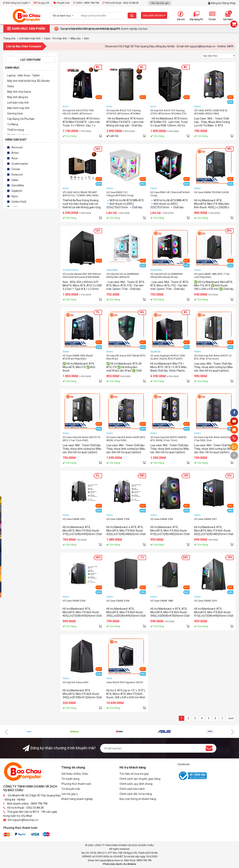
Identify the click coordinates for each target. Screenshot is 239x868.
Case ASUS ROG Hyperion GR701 (125, 682)
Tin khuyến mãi (71, 789)
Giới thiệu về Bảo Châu (75, 774)
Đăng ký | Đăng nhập (223, 3)
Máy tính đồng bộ (18, 97)
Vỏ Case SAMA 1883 (162, 601)
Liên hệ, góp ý (70, 794)
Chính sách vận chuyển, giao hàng (140, 779)
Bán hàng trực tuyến (17, 3)
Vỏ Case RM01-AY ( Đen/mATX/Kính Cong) (170, 194)
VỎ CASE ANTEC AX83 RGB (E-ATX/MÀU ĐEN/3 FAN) (211, 112)
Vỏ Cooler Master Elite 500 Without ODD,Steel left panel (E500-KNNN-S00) (82, 276)
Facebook (184, 764)
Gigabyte (17, 191)
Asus (15, 158)
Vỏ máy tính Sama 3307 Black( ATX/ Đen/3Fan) (126, 357)
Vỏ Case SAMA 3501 (205, 519)
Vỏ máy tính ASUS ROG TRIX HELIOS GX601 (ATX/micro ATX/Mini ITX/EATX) (78, 112)
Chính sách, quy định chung (136, 784)
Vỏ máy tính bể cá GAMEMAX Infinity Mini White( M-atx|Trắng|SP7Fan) (123, 276)
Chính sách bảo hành (132, 789)
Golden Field (19, 202)
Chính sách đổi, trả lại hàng (136, 794)
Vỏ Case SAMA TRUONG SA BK (211, 192)
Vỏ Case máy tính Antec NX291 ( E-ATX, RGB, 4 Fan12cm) (213, 357)
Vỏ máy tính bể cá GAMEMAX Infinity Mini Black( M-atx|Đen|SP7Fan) (167, 276)
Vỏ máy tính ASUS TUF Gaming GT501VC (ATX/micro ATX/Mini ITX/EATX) (123, 112)
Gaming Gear (15, 113)
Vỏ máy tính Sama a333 (75, 682)
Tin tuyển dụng (70, 779)
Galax (15, 180)
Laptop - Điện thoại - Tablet (23, 75)
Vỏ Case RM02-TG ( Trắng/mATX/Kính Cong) (120, 194)
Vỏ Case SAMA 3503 (162, 519)
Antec (15, 153)
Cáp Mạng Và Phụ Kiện (21, 119)
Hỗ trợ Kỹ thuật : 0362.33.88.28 (120, 3)
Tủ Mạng (13, 124)
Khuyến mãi (61, 3)
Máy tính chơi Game (19, 92)
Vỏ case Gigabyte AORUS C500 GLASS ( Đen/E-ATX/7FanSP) (168, 357)
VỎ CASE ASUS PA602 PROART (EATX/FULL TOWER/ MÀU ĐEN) (80, 194)
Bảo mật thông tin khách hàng (138, 799)
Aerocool (17, 147)
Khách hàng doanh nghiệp (77, 799)
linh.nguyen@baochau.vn (23, 820)
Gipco (15, 196)
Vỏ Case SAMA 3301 (74, 519)
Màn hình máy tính (18, 108)
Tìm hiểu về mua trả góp (134, 774)
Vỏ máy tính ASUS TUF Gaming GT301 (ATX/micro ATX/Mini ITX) (168, 112)
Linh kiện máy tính (18, 103)
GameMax (18, 185)
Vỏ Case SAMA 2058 (118, 601)
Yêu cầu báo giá (160, 3)
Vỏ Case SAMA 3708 (118, 519)
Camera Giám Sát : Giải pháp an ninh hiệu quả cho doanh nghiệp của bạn (104, 29)
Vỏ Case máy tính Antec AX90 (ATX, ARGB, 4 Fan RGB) (126, 439)
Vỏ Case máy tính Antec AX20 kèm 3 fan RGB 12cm (213, 439)
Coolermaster (20, 164)
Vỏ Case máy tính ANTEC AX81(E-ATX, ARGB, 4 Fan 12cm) (169, 439)
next (231, 718)
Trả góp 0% (42, 3)
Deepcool (17, 175)
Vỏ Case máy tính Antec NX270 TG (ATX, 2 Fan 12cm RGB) (81, 439)
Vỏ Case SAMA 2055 (205, 601)
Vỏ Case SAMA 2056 (74, 601)
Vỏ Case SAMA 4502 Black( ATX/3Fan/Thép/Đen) (78, 357)
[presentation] (6, 732)
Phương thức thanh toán (76, 784)
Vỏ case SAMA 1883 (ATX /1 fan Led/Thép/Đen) (212, 275)
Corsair (16, 169)
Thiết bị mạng (15, 130)
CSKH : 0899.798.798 (86, 3)
